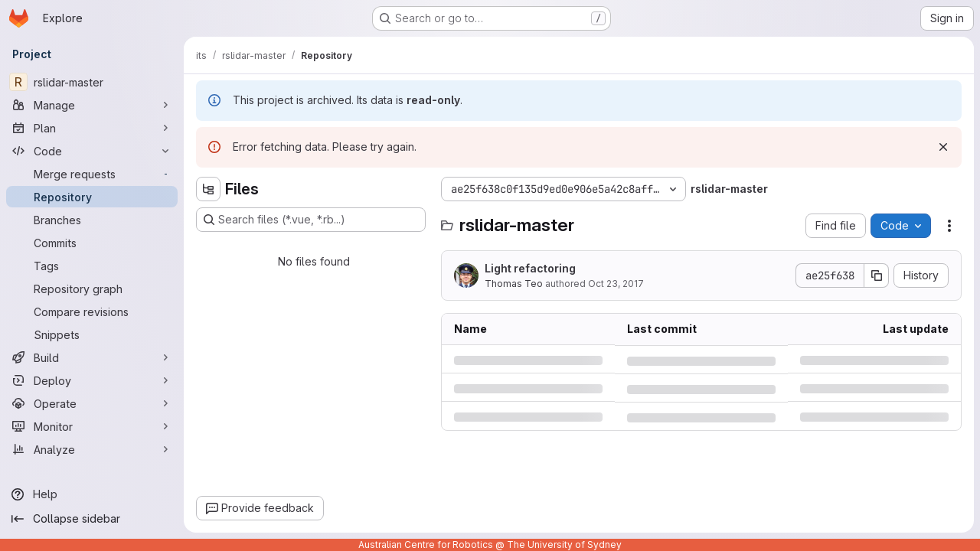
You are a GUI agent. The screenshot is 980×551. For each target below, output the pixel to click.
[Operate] (92, 403)
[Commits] (92, 243)
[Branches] (92, 220)
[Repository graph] (92, 289)
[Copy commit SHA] (877, 275)
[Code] (92, 151)
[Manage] (92, 105)
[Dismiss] (943, 147)
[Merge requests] (92, 174)
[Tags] (92, 266)
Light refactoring (530, 268)
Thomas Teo (514, 284)
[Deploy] (92, 380)
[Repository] (92, 197)
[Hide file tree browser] (208, 189)
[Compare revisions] (92, 311)
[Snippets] (92, 334)
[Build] (92, 357)
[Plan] (92, 128)
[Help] (92, 494)
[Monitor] (92, 426)
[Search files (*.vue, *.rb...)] (311, 220)
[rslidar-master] (92, 82)
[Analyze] (92, 449)
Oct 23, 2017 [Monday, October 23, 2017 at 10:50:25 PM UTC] (616, 284)
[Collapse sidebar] (92, 519)
